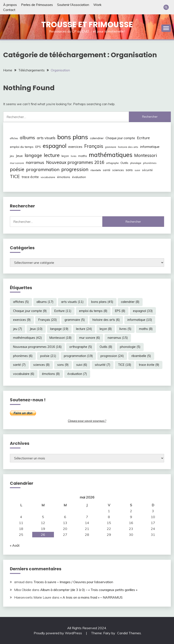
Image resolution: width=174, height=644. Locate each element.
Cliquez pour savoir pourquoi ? (87, 421)
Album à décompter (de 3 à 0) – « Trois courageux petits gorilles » (89, 590)
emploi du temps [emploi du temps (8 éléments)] (22, 147)
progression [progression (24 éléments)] (75, 169)
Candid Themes (129, 633)
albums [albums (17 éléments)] (27, 138)
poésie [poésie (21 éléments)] (17, 169)
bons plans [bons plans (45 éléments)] (73, 137)
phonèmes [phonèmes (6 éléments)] (150, 163)
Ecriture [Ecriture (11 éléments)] (143, 138)
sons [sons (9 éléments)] (129, 170)
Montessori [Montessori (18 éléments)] (146, 155)
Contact (9, 10)
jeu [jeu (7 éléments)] (12, 156)
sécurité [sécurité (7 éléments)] (147, 170)
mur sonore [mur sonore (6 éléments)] (17, 163)
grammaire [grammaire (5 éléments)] (111, 147)
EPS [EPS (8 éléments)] (38, 147)
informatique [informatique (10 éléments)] (150, 147)
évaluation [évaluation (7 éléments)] (79, 177)
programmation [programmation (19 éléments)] (43, 169)
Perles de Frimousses (37, 5)
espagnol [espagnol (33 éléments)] (55, 146)
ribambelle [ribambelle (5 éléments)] (96, 170)
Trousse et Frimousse (87, 25)
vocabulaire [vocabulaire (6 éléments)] (48, 177)
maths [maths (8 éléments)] (83, 156)
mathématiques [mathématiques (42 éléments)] (111, 155)
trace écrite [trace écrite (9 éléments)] (30, 177)
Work (97, 5)
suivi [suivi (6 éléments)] (137, 170)
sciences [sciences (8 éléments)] (118, 170)
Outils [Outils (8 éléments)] (124, 163)
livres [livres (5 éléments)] (74, 156)
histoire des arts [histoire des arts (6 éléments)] (128, 147)
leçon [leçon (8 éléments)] (65, 156)
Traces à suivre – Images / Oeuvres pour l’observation (73, 582)
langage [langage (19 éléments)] (33, 155)
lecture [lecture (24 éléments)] (52, 155)
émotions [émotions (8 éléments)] (64, 177)
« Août (15, 545)
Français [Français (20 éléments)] (94, 146)
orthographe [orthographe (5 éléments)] (112, 163)
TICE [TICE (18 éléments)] (15, 176)
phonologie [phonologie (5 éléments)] (136, 163)
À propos (10, 5)
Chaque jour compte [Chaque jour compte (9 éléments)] (120, 138)
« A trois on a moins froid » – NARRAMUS (91, 597)
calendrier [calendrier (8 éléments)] (97, 138)
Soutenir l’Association (73, 5)
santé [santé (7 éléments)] (107, 170)
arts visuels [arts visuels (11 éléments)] (46, 138)
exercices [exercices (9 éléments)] (75, 147)
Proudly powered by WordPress (58, 633)
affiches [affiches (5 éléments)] (14, 138)
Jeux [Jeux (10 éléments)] (19, 156)
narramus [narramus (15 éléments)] (35, 162)
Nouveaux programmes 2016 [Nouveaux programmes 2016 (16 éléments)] (75, 162)
